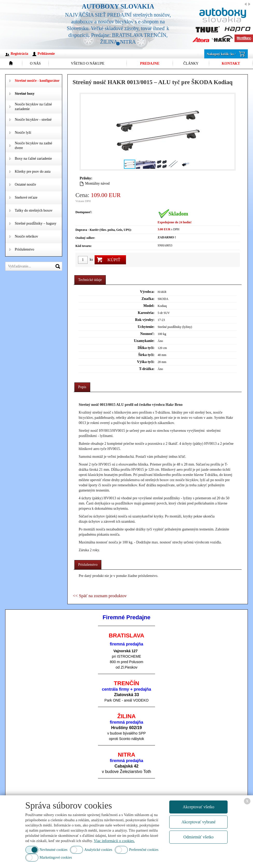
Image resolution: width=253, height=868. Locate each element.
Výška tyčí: (146, 362)
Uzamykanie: (144, 341)
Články (191, 63)
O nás (35, 63)
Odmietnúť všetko (198, 837)
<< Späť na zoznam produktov (100, 596)
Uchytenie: (146, 327)
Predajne (150, 63)
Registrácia (19, 54)
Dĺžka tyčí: (146, 348)
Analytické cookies (98, 850)
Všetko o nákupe (88, 63)
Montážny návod (97, 183)
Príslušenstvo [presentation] (88, 565)
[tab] (90, 280)
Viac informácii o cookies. (114, 841)
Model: (149, 306)
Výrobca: (147, 292)
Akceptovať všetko (199, 807)
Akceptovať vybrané (199, 822)
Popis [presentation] (82, 387)
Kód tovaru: (84, 246)
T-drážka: (147, 369)
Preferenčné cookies (144, 850)
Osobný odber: (85, 238)
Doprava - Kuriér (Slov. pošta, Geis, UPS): (104, 230)
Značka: (148, 299)
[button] (230, 132)
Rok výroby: (145, 320)
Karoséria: (146, 313)
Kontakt (231, 63)
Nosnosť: (147, 334)
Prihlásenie (46, 54)
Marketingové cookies (56, 857)
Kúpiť (114, 260)
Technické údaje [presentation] (90, 280)
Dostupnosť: (84, 212)
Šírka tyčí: (146, 355)
